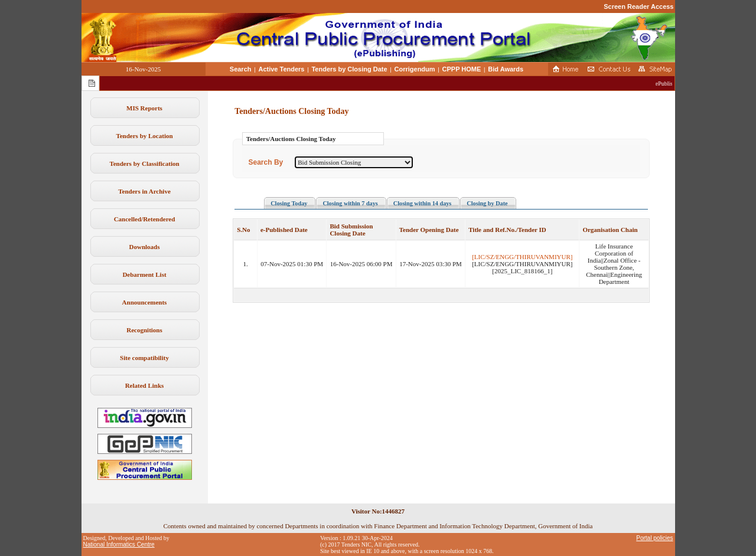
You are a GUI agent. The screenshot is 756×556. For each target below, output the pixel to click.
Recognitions (144, 330)
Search (241, 69)
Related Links (145, 385)
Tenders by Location (144, 136)
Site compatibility (144, 358)
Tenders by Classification (144, 163)
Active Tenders (281, 69)
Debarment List (144, 274)
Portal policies (654, 538)
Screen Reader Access (638, 6)
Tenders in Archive (144, 191)
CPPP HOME (462, 69)
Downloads (145, 247)
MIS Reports (144, 108)
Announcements (145, 302)
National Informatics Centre (119, 544)
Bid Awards (506, 69)
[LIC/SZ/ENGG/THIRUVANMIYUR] (522, 257)
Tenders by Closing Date (349, 69)
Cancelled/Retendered (145, 219)
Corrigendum (415, 69)
